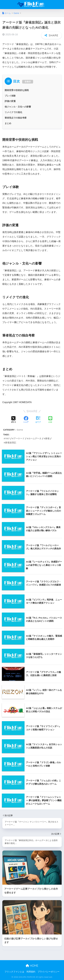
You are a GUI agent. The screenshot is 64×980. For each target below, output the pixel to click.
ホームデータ (35, 438)
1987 (7, 438)
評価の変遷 (10, 101)
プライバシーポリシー (49, 972)
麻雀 (47, 438)
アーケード (19, 438)
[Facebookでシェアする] (26, 420)
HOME (32, 966)
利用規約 (31, 972)
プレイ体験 (10, 96)
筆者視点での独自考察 (16, 118)
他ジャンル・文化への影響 (18, 107)
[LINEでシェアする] (50, 420)
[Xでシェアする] (14, 420)
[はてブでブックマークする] (38, 420)
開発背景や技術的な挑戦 (17, 90)
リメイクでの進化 (13, 112)
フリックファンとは (14, 972)
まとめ (8, 123)
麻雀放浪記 (11, 443)
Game (20, 430)
